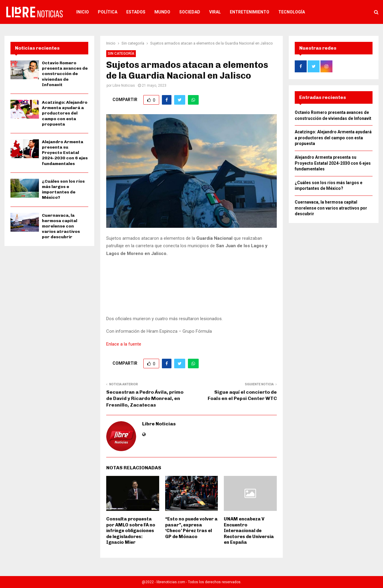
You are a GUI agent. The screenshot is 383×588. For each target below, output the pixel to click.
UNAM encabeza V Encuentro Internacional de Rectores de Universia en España (249, 531)
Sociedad (190, 12)
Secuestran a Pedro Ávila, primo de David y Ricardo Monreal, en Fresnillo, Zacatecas (145, 398)
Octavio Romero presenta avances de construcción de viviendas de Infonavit (65, 74)
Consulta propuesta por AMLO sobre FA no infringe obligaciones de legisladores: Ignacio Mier (131, 531)
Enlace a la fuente (124, 344)
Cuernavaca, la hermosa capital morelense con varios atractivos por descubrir (61, 226)
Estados (136, 12)
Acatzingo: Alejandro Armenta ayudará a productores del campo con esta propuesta (65, 113)
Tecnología (292, 12)
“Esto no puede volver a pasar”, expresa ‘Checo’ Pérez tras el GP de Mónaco (191, 528)
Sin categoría (121, 54)
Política (108, 12)
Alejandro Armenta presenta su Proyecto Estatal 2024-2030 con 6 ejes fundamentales (65, 153)
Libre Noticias (124, 85)
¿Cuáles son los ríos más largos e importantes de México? (63, 190)
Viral (215, 12)
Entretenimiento (250, 12)
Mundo (162, 12)
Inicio (83, 12)
